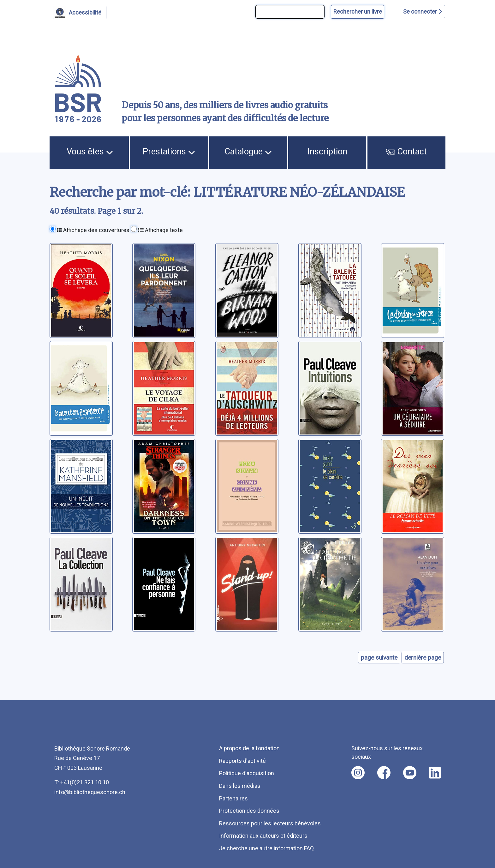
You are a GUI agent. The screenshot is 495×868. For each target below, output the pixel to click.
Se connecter (422, 12)
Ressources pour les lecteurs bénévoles (270, 823)
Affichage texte (160, 230)
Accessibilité (86, 12)
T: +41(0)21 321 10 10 (82, 782)
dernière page (423, 658)
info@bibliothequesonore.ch (90, 792)
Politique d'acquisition (247, 773)
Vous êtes (90, 152)
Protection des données (249, 811)
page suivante (379, 658)
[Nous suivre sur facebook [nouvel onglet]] (384, 773)
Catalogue (248, 152)
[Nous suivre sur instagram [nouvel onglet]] (358, 773)
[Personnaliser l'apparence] (80, 12)
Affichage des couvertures (93, 230)
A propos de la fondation (249, 748)
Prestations (169, 152)
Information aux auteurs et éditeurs (263, 836)
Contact (407, 152)
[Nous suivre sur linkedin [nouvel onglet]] (435, 773)
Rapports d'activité (242, 761)
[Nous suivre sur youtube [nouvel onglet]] (410, 773)
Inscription (327, 152)
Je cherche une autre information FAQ (266, 848)
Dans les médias (240, 786)
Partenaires (233, 798)
